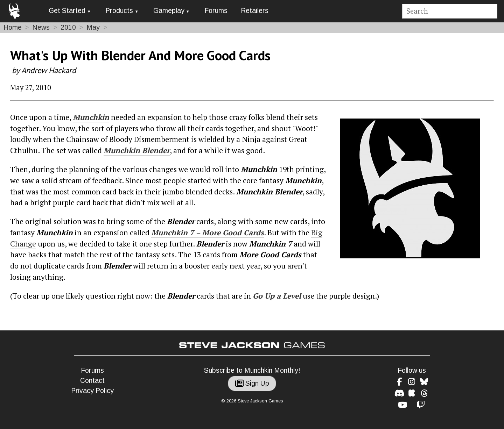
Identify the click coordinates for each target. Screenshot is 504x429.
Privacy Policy (92, 391)
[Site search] (450, 11)
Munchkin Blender (137, 150)
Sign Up (252, 383)
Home (13, 27)
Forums (216, 11)
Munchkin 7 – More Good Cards (208, 233)
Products (119, 11)
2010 (68, 27)
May (93, 27)
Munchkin (91, 117)
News (41, 27)
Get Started (67, 11)
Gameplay (169, 11)
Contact (92, 381)
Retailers (255, 11)
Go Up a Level (277, 296)
